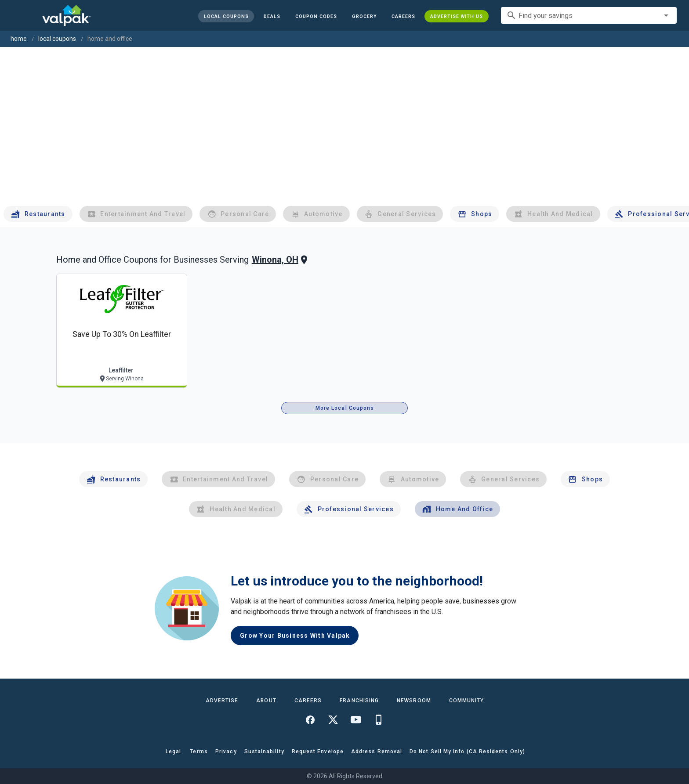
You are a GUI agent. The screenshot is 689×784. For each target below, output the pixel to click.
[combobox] (589, 15)
